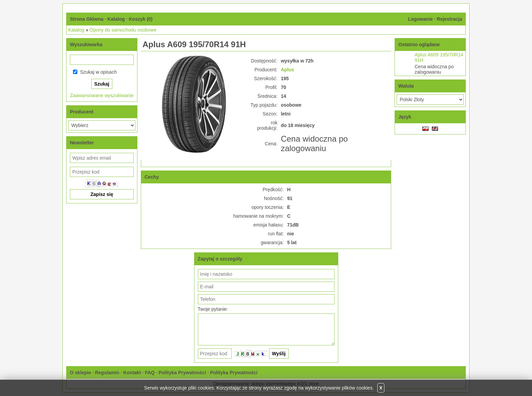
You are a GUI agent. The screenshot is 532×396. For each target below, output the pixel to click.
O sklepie (80, 373)
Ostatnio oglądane (419, 44)
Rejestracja (449, 19)
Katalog (116, 19)
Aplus (288, 70)
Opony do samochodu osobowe (123, 30)
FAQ (150, 373)
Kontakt (132, 373)
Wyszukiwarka (86, 44)
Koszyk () (140, 19)
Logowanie (420, 19)
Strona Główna (87, 19)
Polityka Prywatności (182, 373)
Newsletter (82, 143)
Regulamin (107, 373)
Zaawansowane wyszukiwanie (102, 95)
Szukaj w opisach (98, 72)
